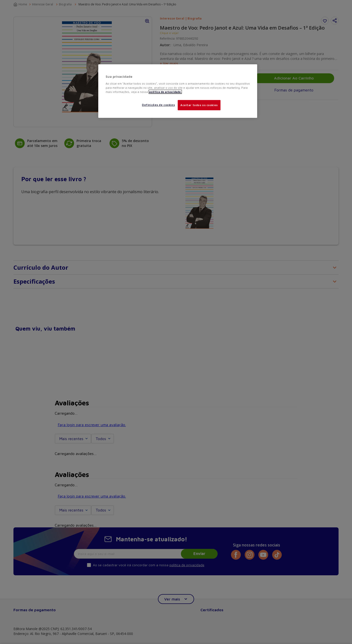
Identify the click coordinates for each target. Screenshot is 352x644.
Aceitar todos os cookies (199, 105)
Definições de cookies (158, 105)
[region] (178, 91)
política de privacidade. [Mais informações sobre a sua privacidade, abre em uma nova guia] (165, 92)
